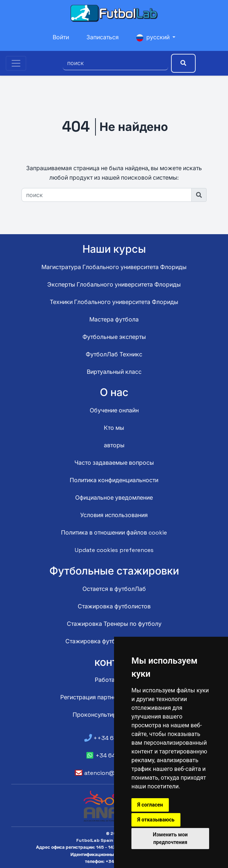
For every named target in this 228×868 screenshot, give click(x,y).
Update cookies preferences (114, 550)
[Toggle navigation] (16, 63)
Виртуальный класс (114, 372)
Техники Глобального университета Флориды (114, 302)
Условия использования (114, 515)
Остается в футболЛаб (114, 589)
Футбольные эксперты (114, 337)
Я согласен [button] (150, 805)
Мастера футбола (114, 319)
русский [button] (154, 37)
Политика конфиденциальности (114, 480)
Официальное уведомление (114, 498)
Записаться (103, 37)
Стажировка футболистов (114, 606)
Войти (61, 37)
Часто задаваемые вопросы (114, 463)
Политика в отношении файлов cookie (114, 533)
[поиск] (115, 63)
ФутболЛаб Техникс (114, 354)
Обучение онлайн (114, 410)
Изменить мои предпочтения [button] (170, 838)
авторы (114, 445)
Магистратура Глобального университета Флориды (114, 267)
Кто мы (114, 428)
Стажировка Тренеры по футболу (114, 624)
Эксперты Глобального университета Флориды (114, 285)
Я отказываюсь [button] (156, 820)
